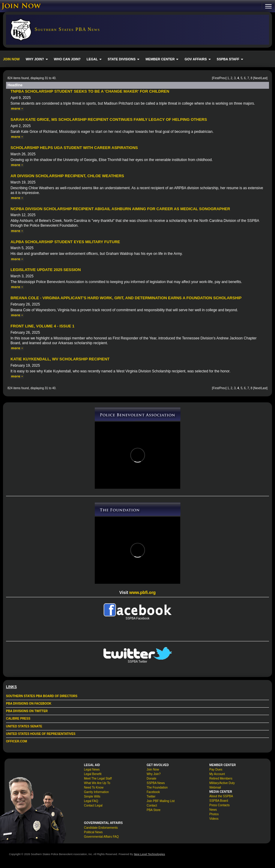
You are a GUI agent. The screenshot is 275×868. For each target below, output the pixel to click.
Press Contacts (220, 805)
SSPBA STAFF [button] (230, 59)
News (213, 810)
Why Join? (154, 774)
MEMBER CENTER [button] (162, 59)
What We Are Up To (97, 783)
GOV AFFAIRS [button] (197, 59)
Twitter (151, 796)
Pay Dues (216, 770)
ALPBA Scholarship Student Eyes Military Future (65, 242)
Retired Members (221, 779)
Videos (214, 819)
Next (257, 78)
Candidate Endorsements (101, 828)
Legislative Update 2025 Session (46, 270)
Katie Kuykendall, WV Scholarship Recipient (60, 359)
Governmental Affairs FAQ (101, 837)
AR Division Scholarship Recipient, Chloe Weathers (67, 176)
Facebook (153, 792)
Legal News (92, 770)
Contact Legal (93, 805)
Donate (151, 779)
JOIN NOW (11, 59)
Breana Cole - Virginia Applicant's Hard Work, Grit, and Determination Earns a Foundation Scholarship (126, 298)
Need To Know (94, 787)
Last (264, 78)
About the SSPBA (221, 796)
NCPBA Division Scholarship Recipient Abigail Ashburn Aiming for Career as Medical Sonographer (120, 209)
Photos (214, 814)
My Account (217, 774)
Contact (152, 805)
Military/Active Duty (222, 783)
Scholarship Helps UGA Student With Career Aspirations (74, 148)
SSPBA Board (219, 801)
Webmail (215, 787)
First (216, 78)
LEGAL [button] (94, 59)
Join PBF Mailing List (161, 801)
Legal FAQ (91, 801)
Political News (93, 832)
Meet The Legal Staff (98, 779)
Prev (223, 78)
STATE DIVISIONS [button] (124, 59)
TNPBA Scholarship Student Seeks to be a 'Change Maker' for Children (90, 91)
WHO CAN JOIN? (67, 59)
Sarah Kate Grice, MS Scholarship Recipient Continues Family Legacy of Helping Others (109, 119)
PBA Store (154, 810)
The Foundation (157, 787)
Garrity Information (96, 792)
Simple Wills (92, 796)
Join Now (153, 770)
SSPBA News (156, 783)
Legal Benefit (93, 774)
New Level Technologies (149, 854)
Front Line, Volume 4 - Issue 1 (42, 326)
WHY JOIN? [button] (37, 59)
